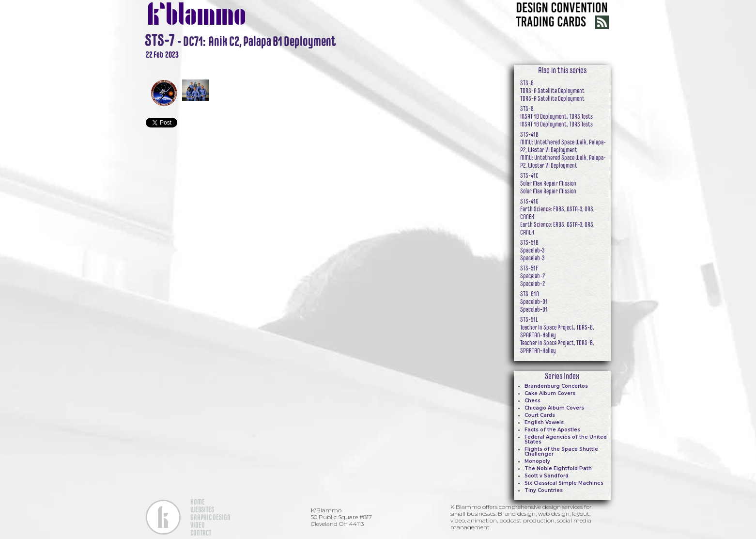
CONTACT (201, 533)
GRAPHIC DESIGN (210, 517)
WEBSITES (202, 509)
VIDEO (198, 525)
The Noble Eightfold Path (558, 468)
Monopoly (537, 461)
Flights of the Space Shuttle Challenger (561, 452)
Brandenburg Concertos (556, 386)
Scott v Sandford (547, 476)
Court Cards (540, 415)
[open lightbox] (310, 65)
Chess (532, 401)
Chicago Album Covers (554, 408)
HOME (198, 502)
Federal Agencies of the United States (566, 439)
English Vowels (544, 422)
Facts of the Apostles (552, 430)
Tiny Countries (544, 490)
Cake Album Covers (550, 393)
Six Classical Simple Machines (564, 483)
